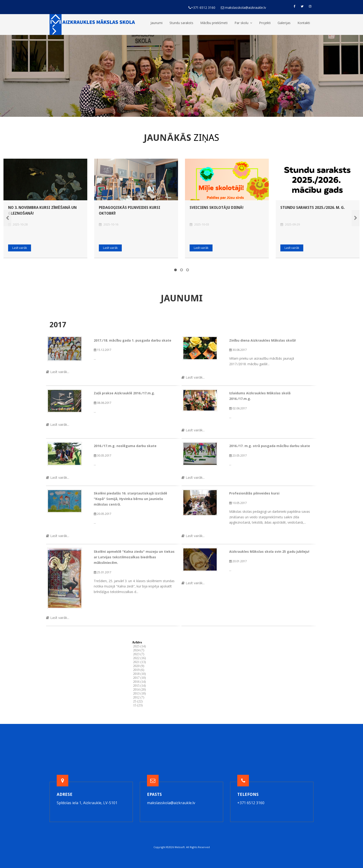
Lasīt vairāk (20, 248)
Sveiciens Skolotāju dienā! (217, 208)
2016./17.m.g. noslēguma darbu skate (125, 446)
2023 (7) (139, 654)
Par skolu (243, 23)
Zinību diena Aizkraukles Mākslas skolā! (263, 340)
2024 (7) (139, 650)
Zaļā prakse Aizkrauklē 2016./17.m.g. (124, 393)
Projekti (265, 23)
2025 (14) (139, 646)
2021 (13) (139, 662)
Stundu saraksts (181, 23)
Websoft (180, 847)
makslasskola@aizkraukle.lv (171, 803)
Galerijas (284, 23)
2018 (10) (139, 674)
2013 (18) (139, 693)
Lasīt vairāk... (58, 372)
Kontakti (304, 23)
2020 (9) (139, 666)
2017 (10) (139, 678)
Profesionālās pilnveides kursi (254, 493)
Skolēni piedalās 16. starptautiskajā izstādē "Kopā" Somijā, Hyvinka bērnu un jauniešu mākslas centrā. (130, 499)
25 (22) (138, 701)
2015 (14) (139, 686)
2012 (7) (139, 697)
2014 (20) (139, 690)
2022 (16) (139, 658)
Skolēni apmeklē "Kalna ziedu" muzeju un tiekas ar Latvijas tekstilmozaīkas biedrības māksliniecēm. (134, 557)
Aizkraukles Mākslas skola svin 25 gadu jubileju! (269, 551)
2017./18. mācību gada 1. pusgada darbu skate (133, 340)
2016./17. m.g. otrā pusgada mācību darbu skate (270, 446)
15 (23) (138, 705)
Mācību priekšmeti (214, 23)
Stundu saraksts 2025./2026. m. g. (313, 208)
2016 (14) (139, 682)
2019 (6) (139, 670)
